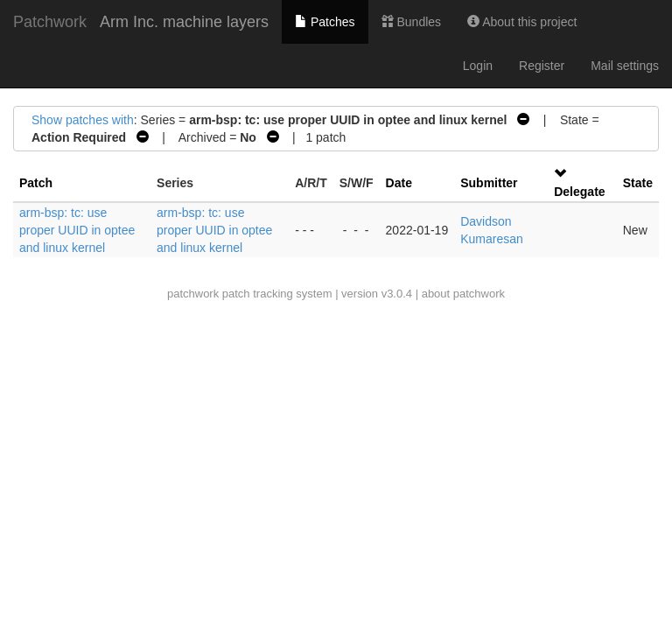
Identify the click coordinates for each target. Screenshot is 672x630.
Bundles (411, 22)
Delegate (579, 192)
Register (542, 66)
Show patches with (83, 120)
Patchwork (50, 22)
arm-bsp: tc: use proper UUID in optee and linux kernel (77, 230)
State (638, 183)
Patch (36, 183)
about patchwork (463, 294)
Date (399, 183)
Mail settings (625, 66)
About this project (522, 22)
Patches (325, 22)
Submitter (489, 183)
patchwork (193, 294)
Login (478, 66)
